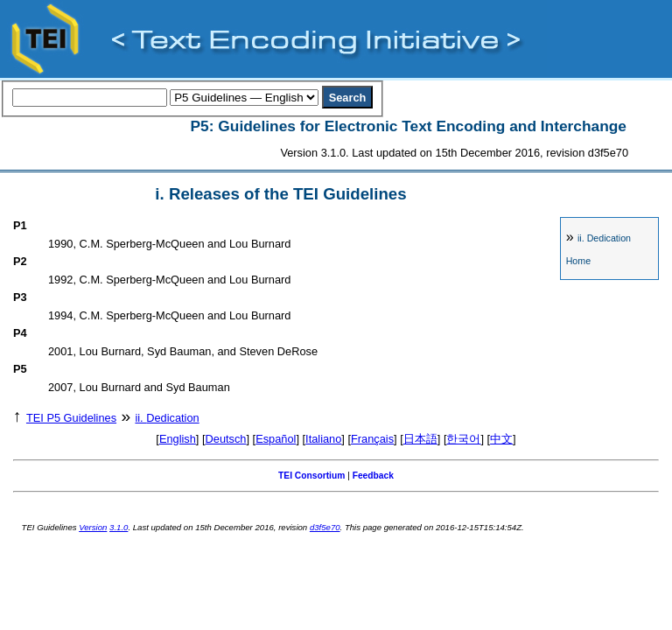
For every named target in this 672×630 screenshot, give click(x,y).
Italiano (323, 439)
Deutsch (226, 439)
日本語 (420, 439)
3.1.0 (119, 527)
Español (276, 439)
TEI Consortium (311, 476)
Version (93, 527)
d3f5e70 (325, 527)
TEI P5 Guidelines (71, 418)
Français (372, 439)
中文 (501, 439)
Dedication (604, 238)
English (178, 439)
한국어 (463, 439)
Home (578, 261)
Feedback (373, 476)
